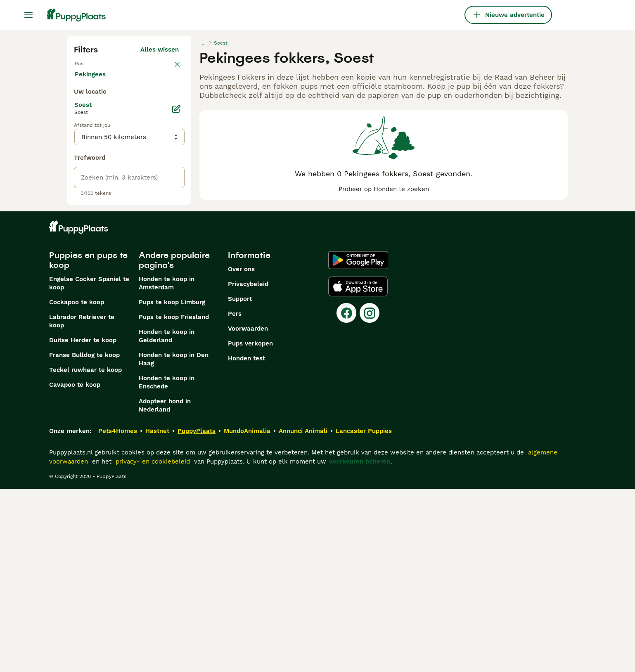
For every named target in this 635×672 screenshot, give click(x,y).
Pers (235, 497)
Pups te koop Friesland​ (174, 500)
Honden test (246, 542)
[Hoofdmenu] (28, 15)
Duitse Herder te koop (83, 523)
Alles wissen (160, 50)
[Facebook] (346, 496)
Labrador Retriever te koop (82, 504)
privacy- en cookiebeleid (153, 645)
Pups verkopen (250, 527)
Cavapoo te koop (75, 568)
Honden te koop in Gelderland (167, 519)
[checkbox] (79, 111)
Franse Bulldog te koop (84, 538)
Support (240, 482)
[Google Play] (358, 443)
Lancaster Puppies (364, 614)
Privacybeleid (248, 467)
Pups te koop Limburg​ (172, 485)
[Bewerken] (176, 292)
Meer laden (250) (158, 258)
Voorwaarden (248, 512)
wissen (168, 68)
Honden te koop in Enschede (167, 566)
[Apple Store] (358, 470)
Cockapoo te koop (77, 485)
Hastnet (157, 614)
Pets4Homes (118, 614)
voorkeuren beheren (360, 645)
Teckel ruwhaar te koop (85, 553)
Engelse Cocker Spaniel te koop (89, 466)
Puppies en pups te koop (88, 443)
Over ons (241, 452)
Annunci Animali (303, 614)
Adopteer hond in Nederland (165, 589)
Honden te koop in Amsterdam (167, 466)
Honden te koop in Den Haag (174, 542)
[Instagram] (370, 496)
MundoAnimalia (247, 614)
